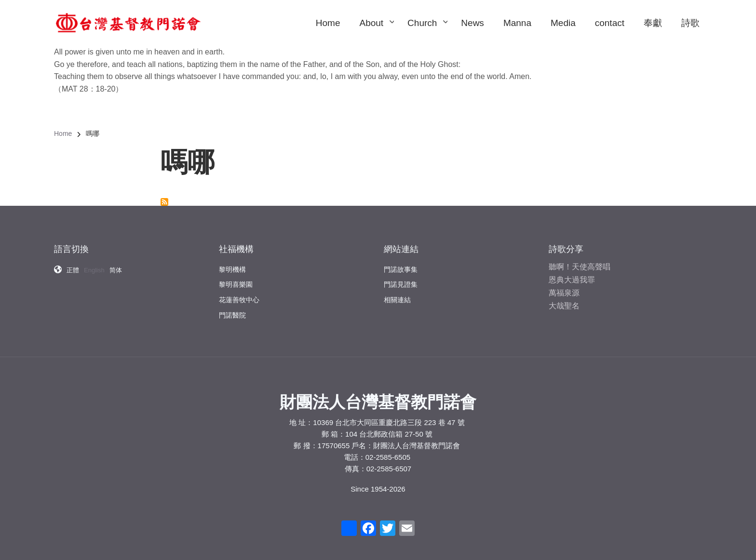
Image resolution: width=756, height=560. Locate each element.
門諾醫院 (232, 308)
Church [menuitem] (427, 32)
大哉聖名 (564, 300)
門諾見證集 (401, 279)
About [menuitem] (376, 32)
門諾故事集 (401, 263)
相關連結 (397, 293)
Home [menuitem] (328, 23)
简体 (116, 265)
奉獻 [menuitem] (653, 23)
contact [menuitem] (610, 23)
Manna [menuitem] (517, 23)
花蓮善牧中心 (239, 293)
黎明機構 (232, 262)
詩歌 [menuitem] (690, 23)
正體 (73, 265)
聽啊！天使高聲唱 (580, 260)
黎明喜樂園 (236, 278)
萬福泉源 (564, 287)
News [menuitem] (472, 23)
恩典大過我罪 (572, 273)
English (94, 265)
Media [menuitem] (563, 23)
